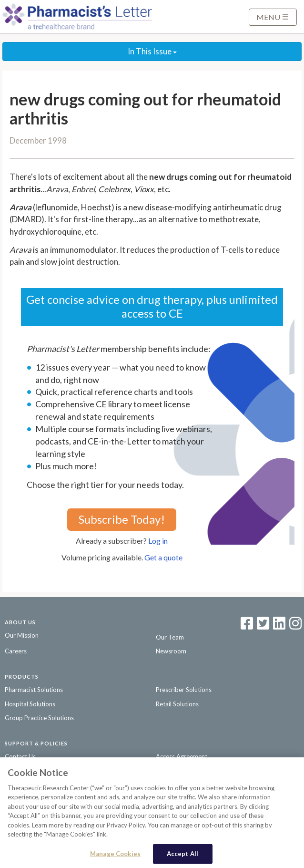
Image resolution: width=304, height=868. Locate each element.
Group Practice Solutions (39, 718)
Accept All (182, 856)
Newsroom (171, 651)
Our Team (170, 637)
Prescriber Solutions (184, 690)
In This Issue (152, 51)
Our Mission (22, 635)
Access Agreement (182, 756)
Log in (158, 541)
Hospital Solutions (30, 704)
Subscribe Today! (122, 519)
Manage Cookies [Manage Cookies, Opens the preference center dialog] (115, 856)
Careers (16, 651)
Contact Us (20, 756)
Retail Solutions (177, 704)
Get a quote (163, 557)
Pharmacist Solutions (34, 690)
